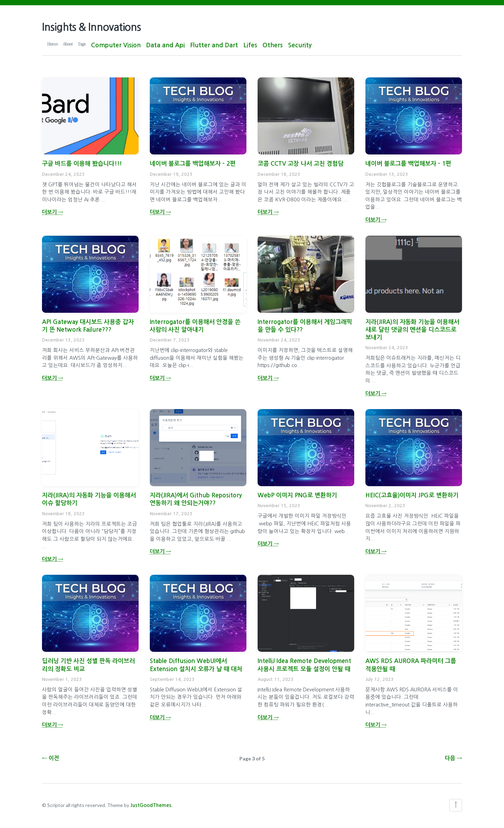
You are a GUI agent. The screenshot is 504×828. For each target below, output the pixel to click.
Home (52, 44)
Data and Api (165, 45)
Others (273, 45)
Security (300, 45)
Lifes (250, 45)
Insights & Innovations (91, 27)
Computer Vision (116, 45)
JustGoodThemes (151, 805)
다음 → (453, 756)
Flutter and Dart (214, 45)
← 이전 (51, 756)
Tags (82, 44)
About (68, 44)
